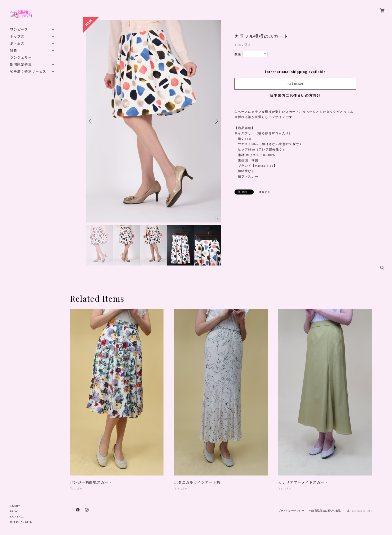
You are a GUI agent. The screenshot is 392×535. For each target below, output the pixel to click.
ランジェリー (21, 57)
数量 (238, 54)
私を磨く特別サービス (28, 71)
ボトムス (17, 43)
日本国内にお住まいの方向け (295, 96)
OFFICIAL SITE (21, 522)
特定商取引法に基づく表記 (325, 511)
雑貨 (14, 50)
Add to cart (295, 84)
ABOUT (15, 506)
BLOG (14, 511)
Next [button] (216, 121)
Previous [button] (91, 121)
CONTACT (17, 516)
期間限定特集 (21, 64)
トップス (17, 36)
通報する (265, 192)
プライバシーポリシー (291, 511)
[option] (153, 121)
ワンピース (19, 29)
